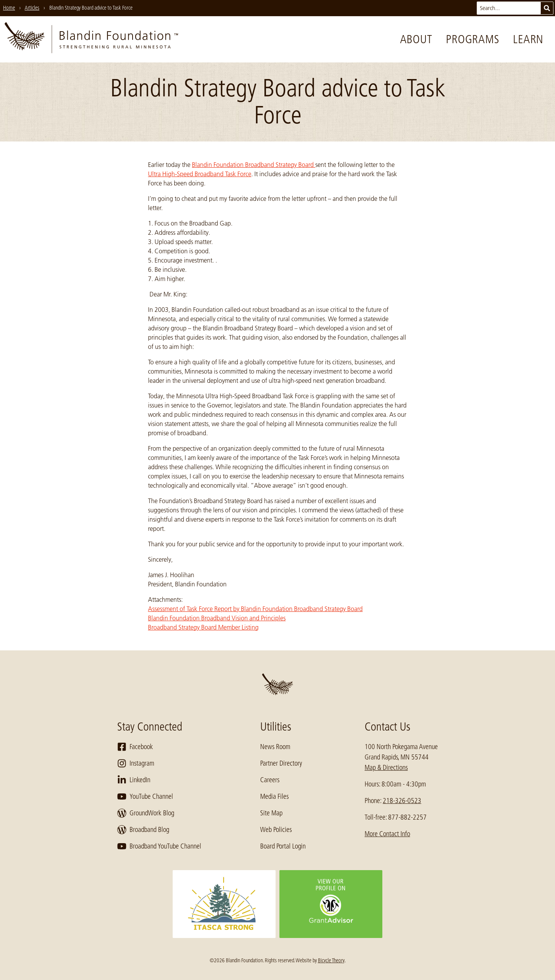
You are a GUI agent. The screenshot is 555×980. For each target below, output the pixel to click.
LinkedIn (134, 780)
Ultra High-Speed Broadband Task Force (200, 174)
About (416, 39)
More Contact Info (387, 834)
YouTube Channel (145, 796)
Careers (270, 780)
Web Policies (276, 830)
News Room (275, 747)
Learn (528, 39)
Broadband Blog (143, 830)
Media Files (274, 796)
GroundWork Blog (146, 813)
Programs (473, 39)
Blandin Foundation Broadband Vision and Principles (217, 618)
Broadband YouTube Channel (159, 846)
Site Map (271, 813)
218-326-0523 (402, 801)
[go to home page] (91, 39)
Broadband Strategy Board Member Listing (203, 627)
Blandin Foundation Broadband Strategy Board (254, 165)
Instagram (136, 763)
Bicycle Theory (331, 960)
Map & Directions (386, 768)
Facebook (135, 747)
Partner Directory (281, 763)
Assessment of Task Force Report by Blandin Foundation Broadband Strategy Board (255, 609)
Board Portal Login (283, 846)
